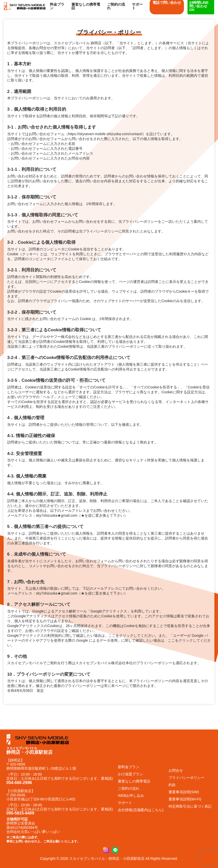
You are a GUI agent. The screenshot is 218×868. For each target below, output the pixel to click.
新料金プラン (129, 767)
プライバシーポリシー (186, 778)
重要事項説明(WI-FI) (185, 799)
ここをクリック (121, 636)
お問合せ (176, 770)
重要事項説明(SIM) (184, 792)
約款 (172, 785)
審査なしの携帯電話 (86, 6)
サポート (137, 6)
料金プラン (57, 6)
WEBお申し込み (131, 796)
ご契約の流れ (116, 6)
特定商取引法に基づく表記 (190, 806)
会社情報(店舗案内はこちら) (141, 810)
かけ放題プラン (130, 774)
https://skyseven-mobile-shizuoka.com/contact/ (105, 134)
